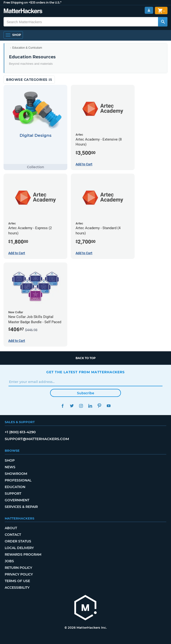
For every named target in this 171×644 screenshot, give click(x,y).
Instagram (81, 406)
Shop (10, 460)
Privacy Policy (19, 574)
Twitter (72, 406)
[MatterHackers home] (85, 608)
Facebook (62, 406)
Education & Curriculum (27, 48)
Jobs (9, 561)
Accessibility (17, 588)
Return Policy (18, 568)
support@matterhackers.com (37, 439)
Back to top (86, 358)
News (10, 467)
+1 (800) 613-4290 (20, 432)
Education (15, 487)
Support (13, 494)
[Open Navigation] (13, 35)
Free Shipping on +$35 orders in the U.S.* (32, 2)
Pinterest (99, 406)
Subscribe (86, 393)
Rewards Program (23, 554)
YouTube (109, 406)
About (11, 528)
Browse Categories (29, 80)
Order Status (18, 541)
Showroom (16, 474)
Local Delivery (19, 548)
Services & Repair (21, 507)
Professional (18, 480)
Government (17, 500)
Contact (13, 535)
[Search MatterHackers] (163, 22)
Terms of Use (17, 581)
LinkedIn (90, 406)
